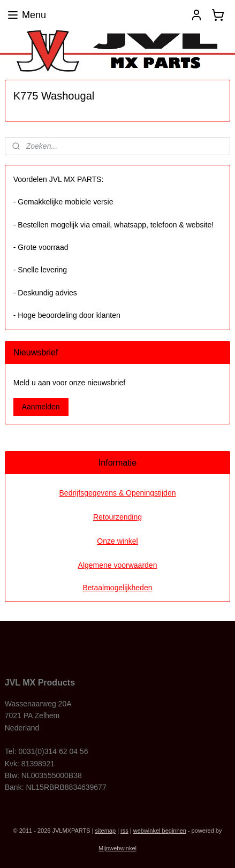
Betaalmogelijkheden (118, 588)
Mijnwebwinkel (117, 848)
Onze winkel (117, 541)
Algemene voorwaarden (118, 565)
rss (124, 831)
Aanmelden (41, 407)
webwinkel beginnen (160, 831)
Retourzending (117, 517)
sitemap (106, 831)
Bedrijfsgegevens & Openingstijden (118, 493)
